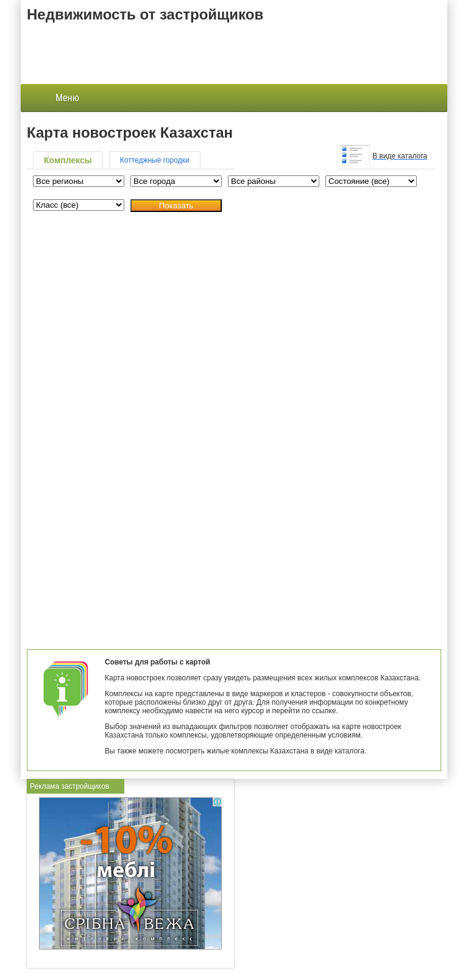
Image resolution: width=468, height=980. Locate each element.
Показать (176, 206)
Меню (58, 98)
